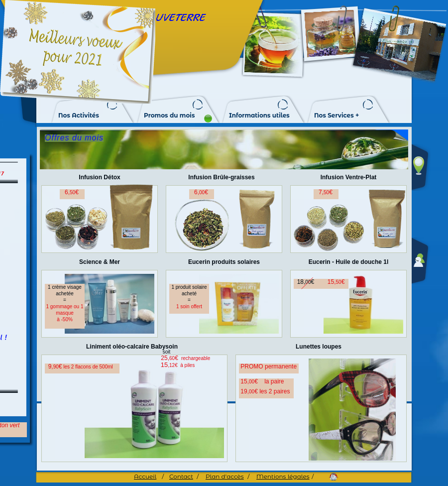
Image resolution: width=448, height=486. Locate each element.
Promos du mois (169, 116)
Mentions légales (283, 476)
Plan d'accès (225, 476)
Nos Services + (336, 116)
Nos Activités (79, 116)
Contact (181, 476)
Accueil (145, 476)
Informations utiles (259, 116)
